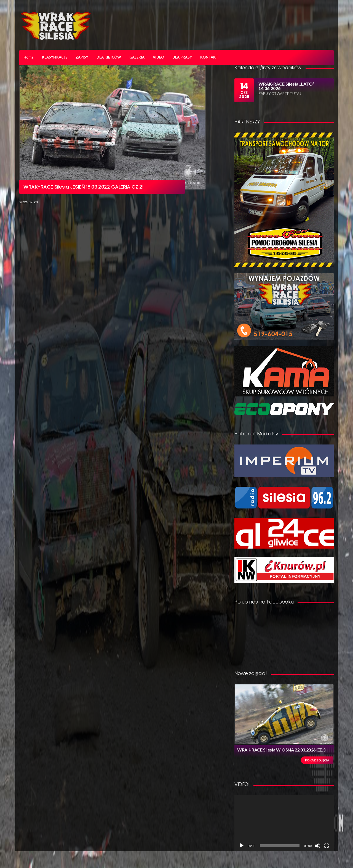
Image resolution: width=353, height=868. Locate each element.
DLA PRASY (182, 57)
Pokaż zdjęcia (317, 760)
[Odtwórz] (242, 846)
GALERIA (137, 57)
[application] (284, 823)
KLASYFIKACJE (55, 57)
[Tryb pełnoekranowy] (327, 846)
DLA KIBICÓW (109, 57)
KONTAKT (209, 57)
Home (29, 57)
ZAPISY (82, 57)
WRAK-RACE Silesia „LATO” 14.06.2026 (286, 86)
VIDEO (158, 57)
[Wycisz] (318, 846)
